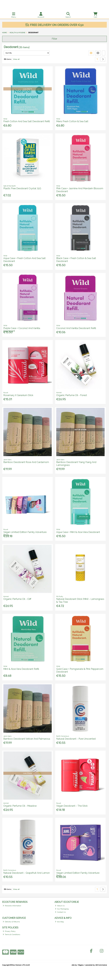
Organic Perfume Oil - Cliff (17, 599)
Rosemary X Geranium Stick (18, 395)
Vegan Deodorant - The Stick (72, 806)
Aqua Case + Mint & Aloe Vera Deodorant (78, 532)
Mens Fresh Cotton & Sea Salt (72, 121)
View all (16, 59)
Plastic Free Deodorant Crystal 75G (22, 188)
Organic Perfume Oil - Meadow (20, 806)
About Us (60, 906)
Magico (81, 965)
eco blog (59, 922)
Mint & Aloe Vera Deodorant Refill (21, 669)
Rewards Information (12, 906)
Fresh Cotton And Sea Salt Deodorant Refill (27, 121)
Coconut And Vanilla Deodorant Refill (76, 328)
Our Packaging (62, 909)
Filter (54, 39)
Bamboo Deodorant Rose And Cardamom (26, 462)
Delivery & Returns (11, 922)
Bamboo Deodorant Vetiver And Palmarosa (27, 739)
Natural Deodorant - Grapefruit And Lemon (27, 873)
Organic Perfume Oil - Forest (72, 395)
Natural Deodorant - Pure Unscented (76, 739)
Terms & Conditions (12, 934)
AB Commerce (101, 965)
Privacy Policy (9, 931)
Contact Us (60, 912)
